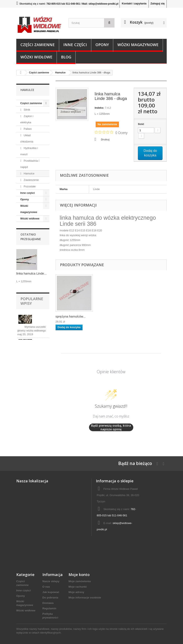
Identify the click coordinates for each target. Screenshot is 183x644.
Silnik (27, 110)
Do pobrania (50, 598)
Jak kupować (51, 592)
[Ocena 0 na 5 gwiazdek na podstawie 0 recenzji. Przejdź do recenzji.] (111, 132)
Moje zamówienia (80, 581)
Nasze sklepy (51, 581)
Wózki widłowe (36, 57)
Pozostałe (29, 186)
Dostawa (48, 603)
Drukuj (105, 139)
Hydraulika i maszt (29, 151)
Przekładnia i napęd (30, 164)
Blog (66, 57)
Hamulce (29, 173)
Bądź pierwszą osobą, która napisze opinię (111, 427)
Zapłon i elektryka (27, 119)
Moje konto (79, 575)
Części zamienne (38, 45)
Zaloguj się (158, 3)
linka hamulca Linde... (31, 273)
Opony (102, 45)
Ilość (141, 124)
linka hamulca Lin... (69, 316)
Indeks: (99, 108)
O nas (46, 587)
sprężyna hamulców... (112, 316)
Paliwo (27, 129)
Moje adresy (76, 592)
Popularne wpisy (32, 301)
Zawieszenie (31, 180)
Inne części (75, 45)
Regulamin (49, 608)
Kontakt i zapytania (134, 3)
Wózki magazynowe (138, 45)
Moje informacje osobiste (85, 598)
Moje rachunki (78, 587)
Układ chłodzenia (27, 138)
